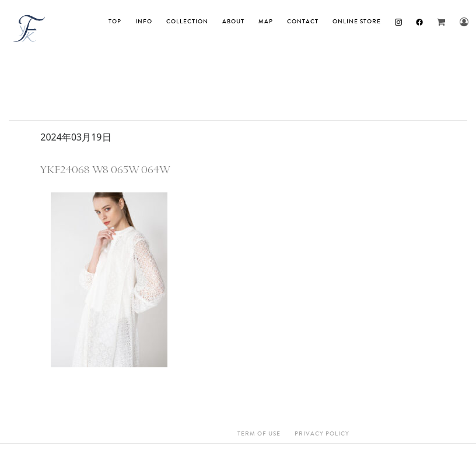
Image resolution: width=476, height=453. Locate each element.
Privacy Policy (322, 434)
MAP (266, 22)
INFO (144, 22)
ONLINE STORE (357, 22)
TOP (115, 22)
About (233, 22)
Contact (303, 22)
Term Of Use (259, 434)
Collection (187, 22)
